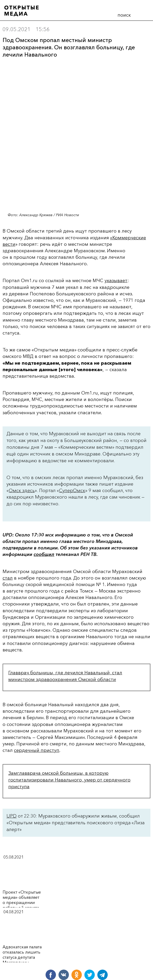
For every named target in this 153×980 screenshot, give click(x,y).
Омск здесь (22, 491)
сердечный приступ (37, 750)
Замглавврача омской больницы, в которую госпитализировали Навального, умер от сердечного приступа (69, 780)
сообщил (44, 554)
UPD (12, 816)
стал (8, 578)
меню (143, 14)
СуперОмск (72, 491)
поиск (124, 15)
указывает (116, 281)
